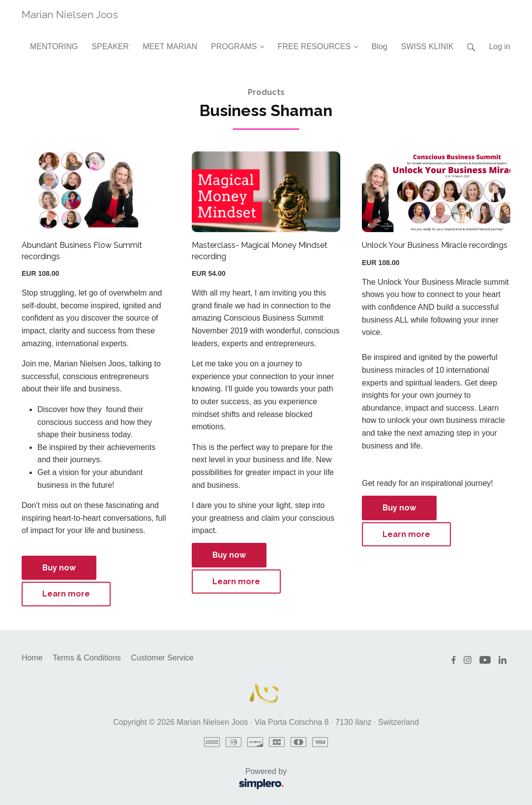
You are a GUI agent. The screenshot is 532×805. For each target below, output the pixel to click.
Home (32, 658)
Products (266, 92)
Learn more (66, 594)
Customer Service (162, 658)
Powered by (157, 780)
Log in (500, 46)
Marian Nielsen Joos (70, 15)
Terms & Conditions (87, 658)
